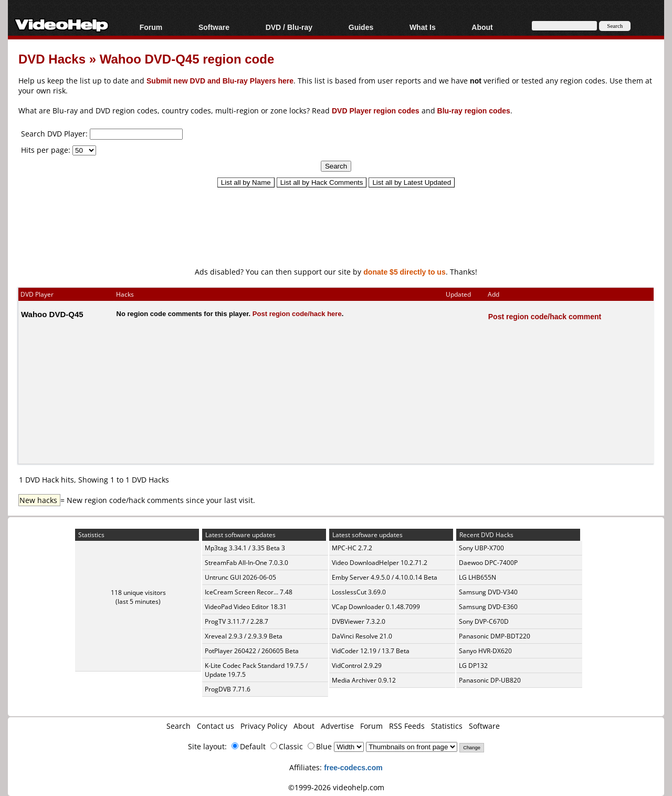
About (482, 27)
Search (178, 726)
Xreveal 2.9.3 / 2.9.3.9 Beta (244, 636)
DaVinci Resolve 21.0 (362, 636)
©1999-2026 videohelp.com (336, 787)
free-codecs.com (353, 767)
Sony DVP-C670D (484, 621)
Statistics (447, 726)
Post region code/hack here (297, 313)
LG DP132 (473, 666)
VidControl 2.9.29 (357, 666)
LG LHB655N (477, 577)
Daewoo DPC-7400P (488, 563)
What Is (423, 27)
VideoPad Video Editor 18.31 (246, 607)
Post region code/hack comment (545, 316)
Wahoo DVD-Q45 (52, 314)
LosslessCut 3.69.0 (359, 592)
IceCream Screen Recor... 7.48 (249, 592)
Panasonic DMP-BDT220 (495, 636)
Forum (151, 27)
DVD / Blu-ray (289, 27)
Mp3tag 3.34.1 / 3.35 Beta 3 (245, 548)
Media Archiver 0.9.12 (364, 680)
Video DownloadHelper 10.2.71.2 (380, 563)
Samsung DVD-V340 (488, 592)
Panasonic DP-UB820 (490, 680)
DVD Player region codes (376, 111)
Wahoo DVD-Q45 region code (187, 59)
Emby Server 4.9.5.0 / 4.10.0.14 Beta (385, 577)
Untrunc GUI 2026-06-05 (240, 577)
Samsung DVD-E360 (488, 607)
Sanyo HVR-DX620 (485, 651)
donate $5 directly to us (404, 272)
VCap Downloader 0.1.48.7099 (376, 607)
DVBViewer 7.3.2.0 (359, 621)
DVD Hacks (52, 59)
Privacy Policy (264, 726)
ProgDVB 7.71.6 (228, 689)
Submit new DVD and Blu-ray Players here (220, 81)
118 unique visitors (138, 593)
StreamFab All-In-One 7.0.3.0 (246, 563)
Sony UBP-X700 (481, 548)
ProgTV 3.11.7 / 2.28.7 (237, 621)
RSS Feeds (407, 726)
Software (214, 27)
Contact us (216, 726)
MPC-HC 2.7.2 (352, 548)
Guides (361, 27)
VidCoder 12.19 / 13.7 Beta (371, 651)
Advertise (337, 726)
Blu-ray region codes (474, 111)
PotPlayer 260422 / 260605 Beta (252, 651)
